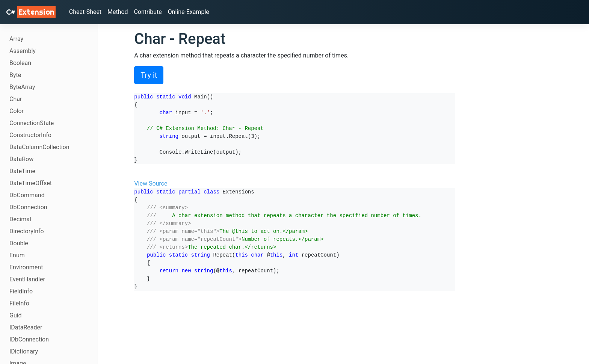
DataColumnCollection (39, 147)
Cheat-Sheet (85, 12)
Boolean (20, 63)
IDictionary (24, 351)
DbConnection (28, 207)
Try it (149, 75)
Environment (26, 267)
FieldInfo (21, 291)
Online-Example (189, 12)
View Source (151, 184)
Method (118, 12)
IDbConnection (29, 339)
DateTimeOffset (31, 183)
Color (17, 111)
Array (16, 39)
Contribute (148, 12)
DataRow (21, 159)
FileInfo (19, 303)
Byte (15, 75)
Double (19, 243)
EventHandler (27, 279)
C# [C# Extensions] (31, 12)
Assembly (23, 51)
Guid (16, 315)
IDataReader (26, 327)
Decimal (20, 219)
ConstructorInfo (30, 135)
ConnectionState (32, 123)
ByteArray (22, 87)
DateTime (22, 171)
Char (16, 99)
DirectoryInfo (27, 231)
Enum (17, 255)
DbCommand (27, 195)
